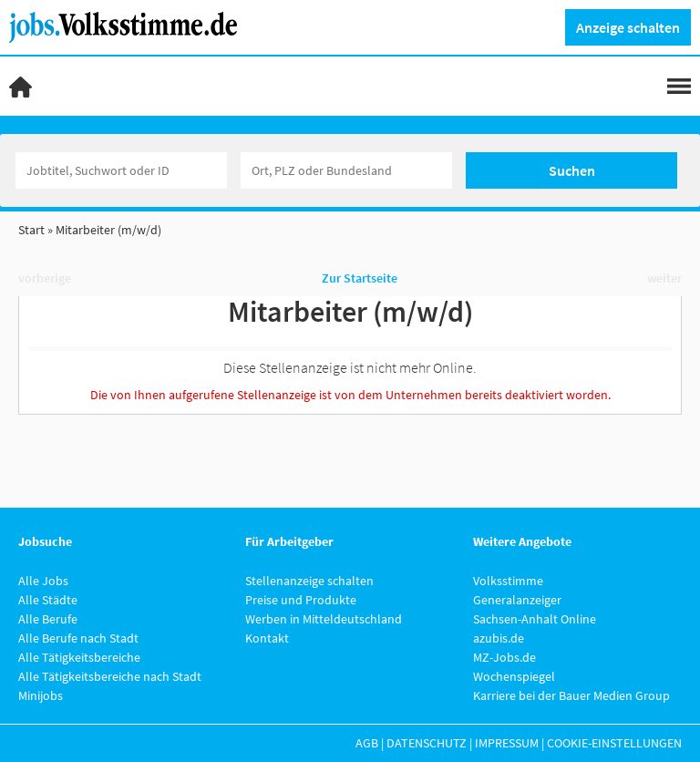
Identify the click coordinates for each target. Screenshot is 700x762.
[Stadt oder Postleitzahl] (346, 170)
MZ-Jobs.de (504, 657)
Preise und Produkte (301, 600)
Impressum (507, 743)
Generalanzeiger (517, 600)
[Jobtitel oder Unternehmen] (121, 170)
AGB (367, 743)
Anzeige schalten (628, 27)
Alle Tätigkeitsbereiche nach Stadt (110, 676)
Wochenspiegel (514, 676)
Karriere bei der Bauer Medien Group (571, 695)
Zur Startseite (360, 278)
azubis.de (499, 638)
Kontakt (267, 638)
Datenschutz (427, 743)
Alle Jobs (43, 581)
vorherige (45, 278)
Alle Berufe (48, 619)
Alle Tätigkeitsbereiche (79, 657)
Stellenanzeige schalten (309, 581)
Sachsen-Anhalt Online (535, 619)
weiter (664, 278)
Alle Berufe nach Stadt (78, 638)
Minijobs (41, 695)
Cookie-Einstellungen (614, 743)
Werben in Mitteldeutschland (324, 619)
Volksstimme (508, 581)
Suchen (572, 170)
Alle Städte (48, 600)
